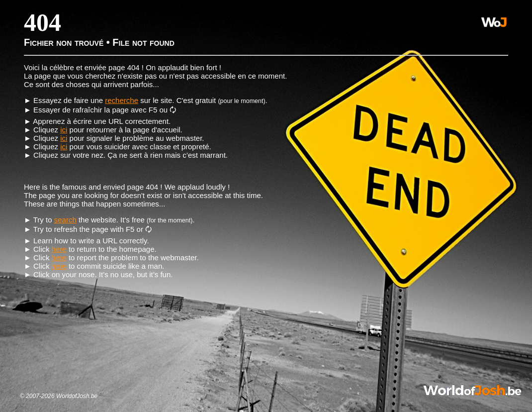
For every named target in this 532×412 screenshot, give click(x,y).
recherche (122, 100)
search (65, 220)
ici (64, 130)
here (59, 249)
